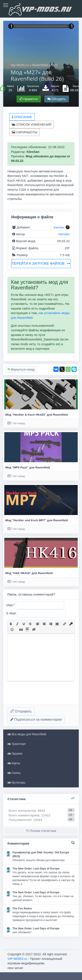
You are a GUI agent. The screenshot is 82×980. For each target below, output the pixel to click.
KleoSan (59, 227)
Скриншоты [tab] (25, 132)
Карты (14, 763)
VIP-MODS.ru (17, 959)
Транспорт (17, 744)
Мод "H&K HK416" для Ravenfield (29, 573)
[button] (11, 624)
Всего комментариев (24, 815)
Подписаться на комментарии (36, 719)
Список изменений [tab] (32, 124)
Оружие (15, 754)
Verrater (64, 234)
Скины (14, 773)
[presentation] (11, 624)
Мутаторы (16, 782)
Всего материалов (27, 811)
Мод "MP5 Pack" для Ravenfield (28, 467)
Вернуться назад (21, 369)
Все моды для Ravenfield (27, 734)
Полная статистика (41, 831)
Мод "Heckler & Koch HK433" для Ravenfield (37, 415)
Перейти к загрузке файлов (41, 264)
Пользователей (20, 820)
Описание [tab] (22, 117)
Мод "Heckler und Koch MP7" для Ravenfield (37, 520)
